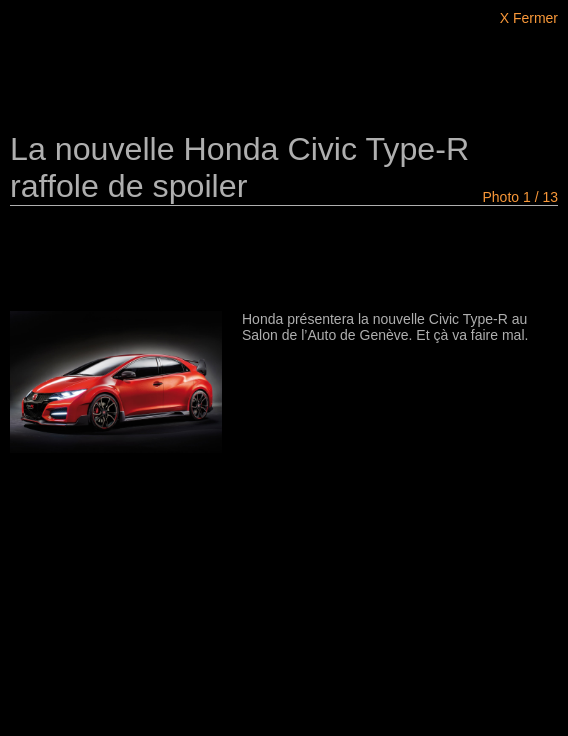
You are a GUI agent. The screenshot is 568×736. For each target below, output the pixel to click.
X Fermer (529, 18)
